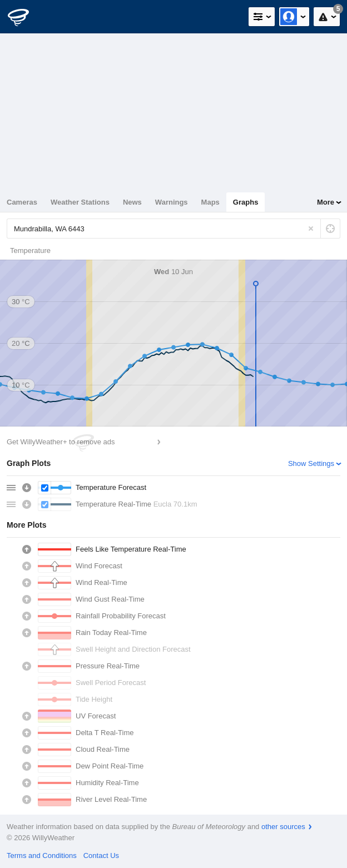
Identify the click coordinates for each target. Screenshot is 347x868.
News (132, 202)
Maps (210, 202)
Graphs (246, 202)
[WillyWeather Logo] (25, 17)
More (326, 202)
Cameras (22, 202)
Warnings (172, 202)
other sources (283, 827)
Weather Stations (80, 202)
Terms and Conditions (42, 855)
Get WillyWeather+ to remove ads (61, 442)
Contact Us (101, 855)
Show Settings (311, 463)
